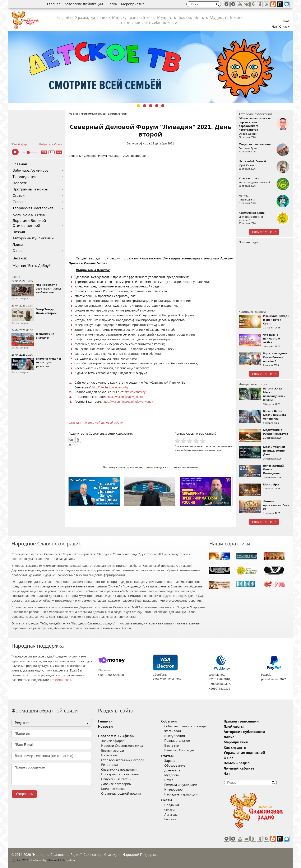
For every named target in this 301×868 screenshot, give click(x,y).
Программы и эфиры (31, 189)
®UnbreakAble (56, 860)
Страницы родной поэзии (121, 794)
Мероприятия (133, 4)
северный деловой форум (105, 423)
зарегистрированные (219, 446)
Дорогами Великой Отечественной (29, 223)
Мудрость (172, 775)
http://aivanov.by (135, 392)
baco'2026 (20, 860)
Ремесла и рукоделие (181, 785)
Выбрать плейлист (51, 144)
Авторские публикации (84, 4)
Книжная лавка (113, 789)
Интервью (109, 755)
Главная (54, 4)
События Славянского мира (185, 726)
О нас (17, 251)
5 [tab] (163, 106)
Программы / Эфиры (116, 736)
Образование (175, 766)
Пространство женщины (120, 774)
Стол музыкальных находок (123, 760)
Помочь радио (249, 242)
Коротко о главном (29, 214)
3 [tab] (151, 106)
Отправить (24, 794)
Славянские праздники (119, 770)
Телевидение (24, 177)
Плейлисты (234, 727)
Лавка (112, 4)
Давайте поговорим (116, 784)
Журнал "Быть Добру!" (32, 266)
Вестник (20, 258)
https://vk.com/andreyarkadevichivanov (128, 402)
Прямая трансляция (241, 721)
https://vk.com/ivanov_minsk (125, 397)
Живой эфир (19, 144)
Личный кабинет (239, 768)
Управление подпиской (244, 753)
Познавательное (177, 741)
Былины (171, 819)
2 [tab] (145, 106)
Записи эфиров (138, 143)
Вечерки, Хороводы (179, 750)
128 (44, 152)
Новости (20, 183)
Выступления (175, 736)
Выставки (172, 745)
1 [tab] (138, 106)
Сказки (170, 810)
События (169, 721)
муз (59, 152)
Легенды (171, 815)
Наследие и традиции (181, 794)
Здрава (170, 761)
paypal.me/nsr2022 (274, 679)
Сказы (18, 202)
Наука (169, 780)
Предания (172, 805)
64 (52, 152)
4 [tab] (157, 106)
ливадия (76, 423)
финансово (63, 680)
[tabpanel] (150, 67)
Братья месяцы (113, 751)
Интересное (173, 790)
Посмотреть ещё (264, 232)
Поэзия (19, 232)
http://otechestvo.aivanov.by (110, 387)
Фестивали (173, 731)
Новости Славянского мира (122, 746)
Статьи (19, 196)
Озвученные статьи (116, 779)
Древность (172, 770)
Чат (275, 27)
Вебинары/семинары (31, 170)
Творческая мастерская (33, 208)
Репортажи (110, 765)
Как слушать (235, 747)
